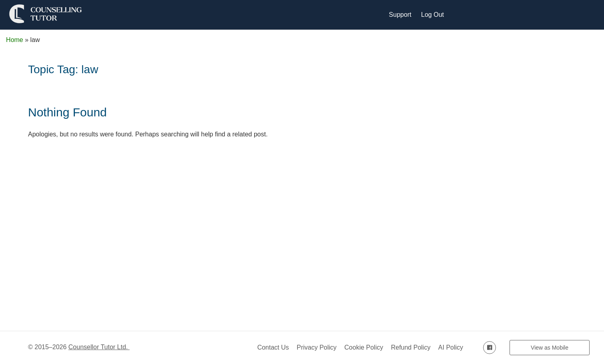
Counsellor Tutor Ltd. (99, 347)
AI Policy (451, 347)
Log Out (432, 15)
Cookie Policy (364, 347)
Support (400, 15)
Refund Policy (411, 347)
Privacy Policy (317, 347)
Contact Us (273, 347)
